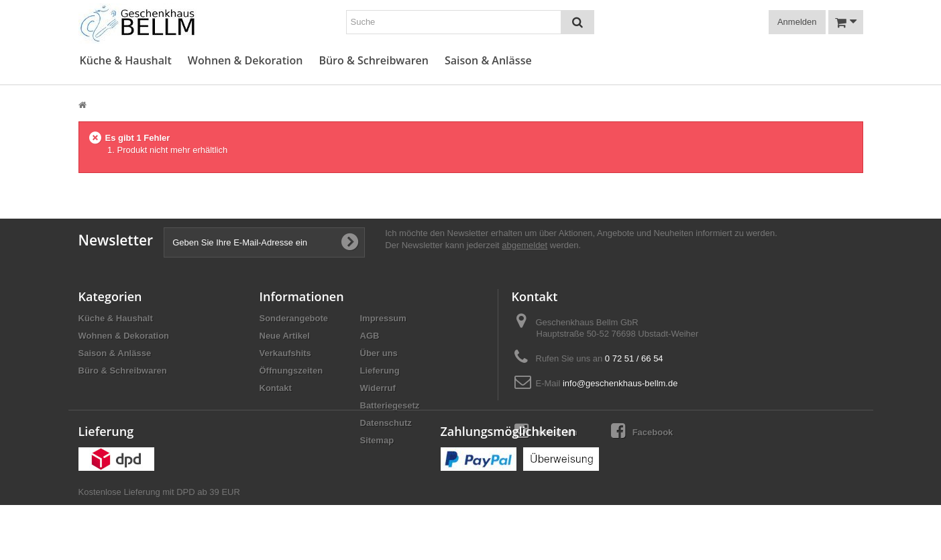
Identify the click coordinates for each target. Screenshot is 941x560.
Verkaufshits (285, 353)
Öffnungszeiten (291, 371)
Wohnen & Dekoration (245, 61)
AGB (370, 336)
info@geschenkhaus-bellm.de (620, 383)
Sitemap (377, 440)
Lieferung (380, 371)
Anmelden (797, 22)
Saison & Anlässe (488, 61)
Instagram (546, 431)
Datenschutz (386, 423)
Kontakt (276, 388)
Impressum (383, 318)
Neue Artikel (285, 336)
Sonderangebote (294, 318)
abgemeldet (524, 245)
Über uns (379, 353)
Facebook (642, 431)
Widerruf (378, 388)
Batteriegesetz (390, 405)
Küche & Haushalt (126, 61)
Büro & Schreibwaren (374, 61)
